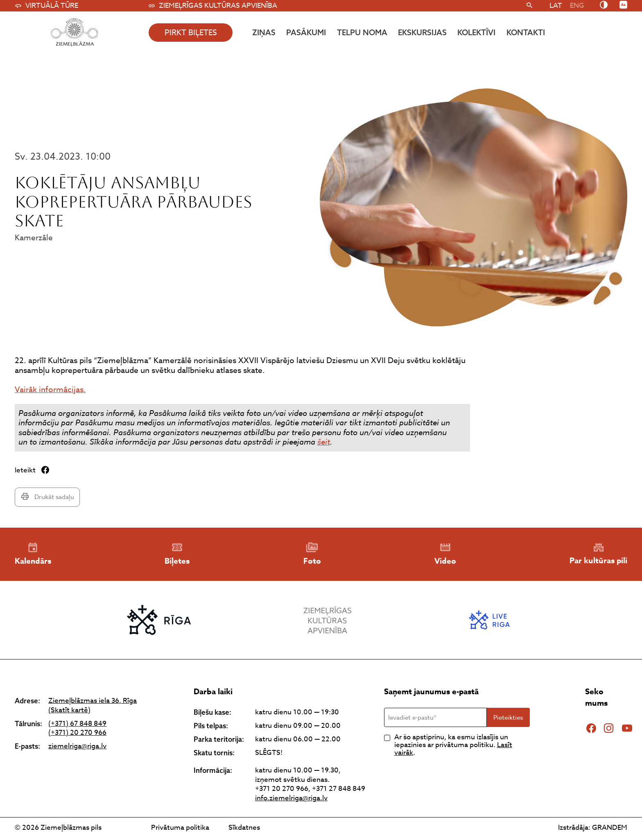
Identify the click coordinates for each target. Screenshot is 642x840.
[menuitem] (556, 5)
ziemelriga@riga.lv (77, 746)
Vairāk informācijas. (50, 389)
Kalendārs (33, 554)
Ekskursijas (422, 32)
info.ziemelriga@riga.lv (291, 798)
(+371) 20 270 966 (77, 733)
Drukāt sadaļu (47, 497)
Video (445, 554)
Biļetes (177, 554)
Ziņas (264, 32)
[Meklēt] (530, 6)
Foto (312, 554)
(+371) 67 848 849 (77, 724)
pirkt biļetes (191, 32)
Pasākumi (306, 32)
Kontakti (526, 32)
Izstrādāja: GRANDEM (593, 828)
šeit (324, 442)
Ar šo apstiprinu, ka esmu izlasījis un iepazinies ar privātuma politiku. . (453, 745)
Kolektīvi (476, 32)
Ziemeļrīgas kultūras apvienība (213, 6)
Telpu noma (362, 32)
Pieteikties (508, 718)
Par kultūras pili (598, 554)
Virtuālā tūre (46, 6)
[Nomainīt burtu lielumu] (623, 5)
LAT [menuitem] (556, 6)
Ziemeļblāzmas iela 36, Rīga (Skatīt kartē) (93, 706)
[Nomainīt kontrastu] (604, 5)
